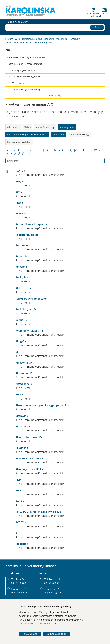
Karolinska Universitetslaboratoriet (25, 64)
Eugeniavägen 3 (53, 593)
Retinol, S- (22, 320)
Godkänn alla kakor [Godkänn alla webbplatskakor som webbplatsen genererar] (56, 634)
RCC (18, 192)
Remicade (21, 256)
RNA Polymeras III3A (28, 458)
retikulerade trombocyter (31, 299)
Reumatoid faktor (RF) (29, 331)
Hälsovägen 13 (19, 593)
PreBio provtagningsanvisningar (27, 90)
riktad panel (23, 384)
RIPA (18, 394)
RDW (18, 203)
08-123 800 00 (19, 583)
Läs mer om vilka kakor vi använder (38, 623)
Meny (105, 13)
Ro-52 (19, 490)
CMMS (27, 127)
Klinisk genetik (67, 127)
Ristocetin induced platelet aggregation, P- (41, 405)
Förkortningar (18, 83)
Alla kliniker (13, 127)
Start (10, 39)
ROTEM (20, 522)
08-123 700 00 (52, 583)
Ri (17, 352)
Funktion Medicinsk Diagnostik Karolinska (45, 39)
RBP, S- (20, 181)
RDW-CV (20, 213)
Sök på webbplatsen (18, 27)
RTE (18, 533)
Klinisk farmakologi (45, 127)
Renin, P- (21, 277)
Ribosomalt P (24, 363)
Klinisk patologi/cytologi (19, 142)
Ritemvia (21, 416)
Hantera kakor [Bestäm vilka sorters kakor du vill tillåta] (30, 634)
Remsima (21, 267)
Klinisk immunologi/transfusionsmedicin (27, 134)
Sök (97, 27)
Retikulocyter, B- (26, 309)
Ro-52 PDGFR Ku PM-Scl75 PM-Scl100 (38, 512)
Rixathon (21, 448)
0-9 (27, 154)
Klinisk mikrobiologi (79, 134)
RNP (18, 480)
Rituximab (22, 426)
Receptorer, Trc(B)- (27, 235)
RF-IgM (20, 341)
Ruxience (21, 544)
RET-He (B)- (22, 288)
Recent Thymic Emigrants (31, 224)
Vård (17, 39)
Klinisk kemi (58, 134)
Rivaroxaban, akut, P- (29, 437)
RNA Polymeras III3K (28, 469)
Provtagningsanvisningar (47, 43)
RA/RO (20, 171)
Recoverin (22, 245)
